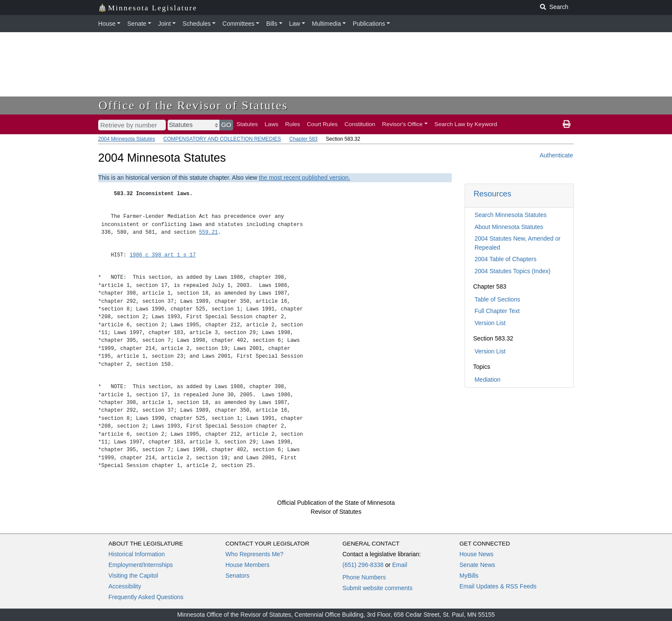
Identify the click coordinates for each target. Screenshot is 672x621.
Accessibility (125, 586)
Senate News (477, 565)
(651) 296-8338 (363, 565)
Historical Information (137, 554)
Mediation (487, 380)
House (107, 24)
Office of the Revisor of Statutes (193, 105)
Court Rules (322, 124)
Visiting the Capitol (133, 576)
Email (400, 565)
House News (476, 554)
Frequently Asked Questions (146, 597)
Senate (137, 24)
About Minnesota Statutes (509, 227)
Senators (237, 576)
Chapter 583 (303, 139)
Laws (272, 124)
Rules (292, 124)
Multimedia (327, 24)
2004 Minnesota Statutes (127, 139)
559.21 (208, 232)
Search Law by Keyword (466, 124)
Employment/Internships (141, 565)
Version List (490, 323)
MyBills (469, 576)
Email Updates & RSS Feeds (498, 586)
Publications (369, 24)
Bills (272, 24)
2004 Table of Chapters (505, 259)
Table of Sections (497, 299)
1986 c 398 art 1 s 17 (163, 255)
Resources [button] (492, 194)
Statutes (247, 124)
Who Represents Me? (254, 554)
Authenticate (556, 155)
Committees (238, 24)
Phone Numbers (364, 577)
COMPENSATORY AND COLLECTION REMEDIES (222, 139)
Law (295, 24)
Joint (165, 24)
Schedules (196, 24)
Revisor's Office (403, 124)
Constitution (360, 124)
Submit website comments (377, 588)
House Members (247, 565)
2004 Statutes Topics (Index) (512, 271)
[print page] (567, 124)
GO (226, 125)
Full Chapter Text (497, 311)
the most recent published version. (304, 178)
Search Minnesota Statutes (510, 215)
